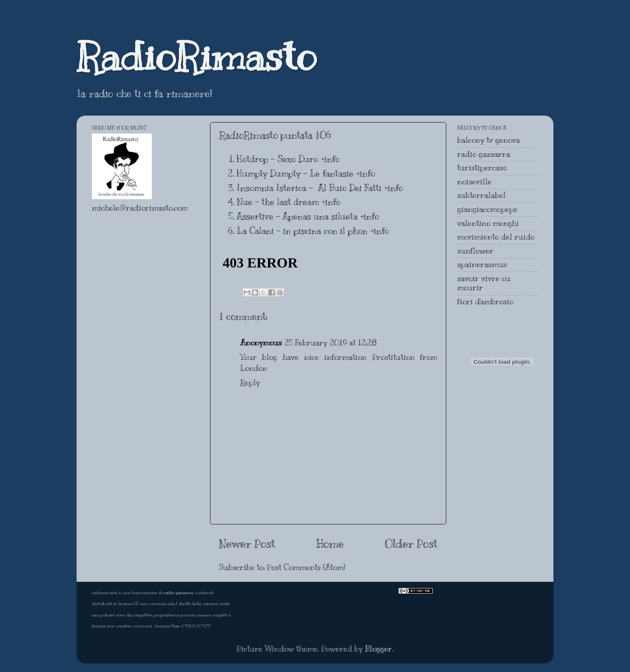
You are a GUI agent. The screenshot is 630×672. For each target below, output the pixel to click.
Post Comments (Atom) (306, 567)
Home (330, 544)
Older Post (411, 544)
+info (330, 159)
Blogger (378, 649)
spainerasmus (482, 264)
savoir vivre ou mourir (484, 283)
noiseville (474, 182)
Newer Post (247, 544)
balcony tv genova (488, 140)
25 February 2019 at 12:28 (331, 343)
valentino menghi (488, 223)
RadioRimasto (196, 56)
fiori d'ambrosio (485, 302)
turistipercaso (482, 168)
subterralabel (481, 195)
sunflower (475, 251)
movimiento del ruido (496, 237)
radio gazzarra (484, 154)
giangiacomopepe (487, 209)
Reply (250, 383)
